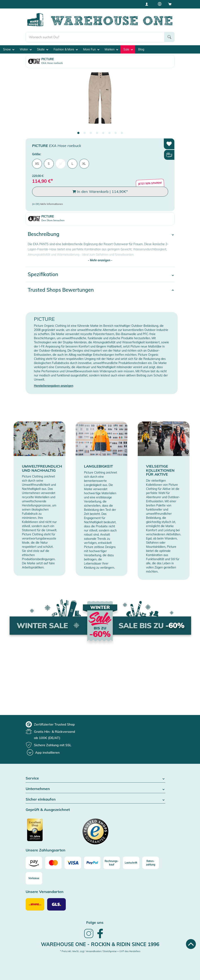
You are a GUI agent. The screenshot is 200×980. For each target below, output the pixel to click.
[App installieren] (43, 752)
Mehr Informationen (52, 204)
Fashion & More (66, 49)
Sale (128, 49)
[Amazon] (34, 863)
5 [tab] (103, 133)
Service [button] (95, 778)
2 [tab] (85, 133)
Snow (9, 49)
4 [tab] (97, 133)
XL (84, 164)
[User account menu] (148, 4)
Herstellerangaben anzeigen (54, 386)
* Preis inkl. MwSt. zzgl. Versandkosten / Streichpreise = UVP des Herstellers (100, 951)
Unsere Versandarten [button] (45, 892)
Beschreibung (44, 234)
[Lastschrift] (131, 863)
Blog (141, 49)
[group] (50, 724)
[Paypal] (92, 863)
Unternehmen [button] (95, 789)
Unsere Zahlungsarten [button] (46, 850)
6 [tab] (109, 133)
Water (26, 49)
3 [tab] (91, 133)
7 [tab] (116, 133)
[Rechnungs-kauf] (112, 863)
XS (37, 164)
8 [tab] (122, 133)
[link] (89, 938)
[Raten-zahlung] (151, 863)
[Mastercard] (53, 863)
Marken (111, 49)
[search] (95, 37)
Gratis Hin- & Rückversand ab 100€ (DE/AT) (55, 4)
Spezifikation (43, 274)
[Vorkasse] (34, 878)
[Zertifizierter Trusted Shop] (43, 832)
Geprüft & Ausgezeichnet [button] (48, 810)
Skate (43, 49)
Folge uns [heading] (95, 922)
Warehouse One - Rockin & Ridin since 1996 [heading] (100, 944)
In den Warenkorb (100, 192)
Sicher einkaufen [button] (95, 799)
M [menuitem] (61, 164)
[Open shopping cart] (170, 4)
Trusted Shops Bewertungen (61, 290)
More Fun (91, 49)
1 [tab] (78, 133)
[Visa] (73, 863)
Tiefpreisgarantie (101, 4)
